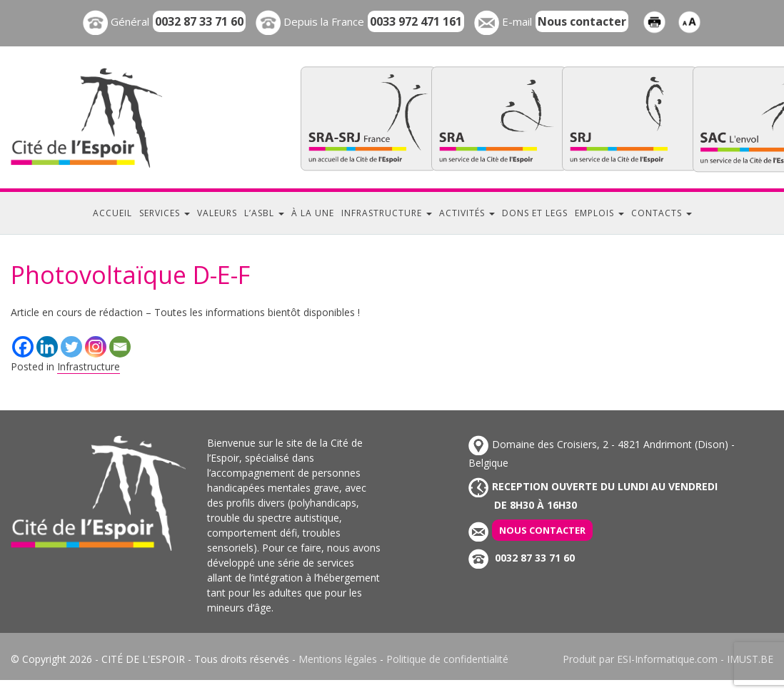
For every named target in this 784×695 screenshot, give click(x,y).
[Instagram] (96, 347)
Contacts (662, 213)
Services (165, 213)
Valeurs (217, 213)
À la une (313, 213)
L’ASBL (264, 213)
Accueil (112, 213)
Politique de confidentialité (447, 659)
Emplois (599, 213)
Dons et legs (535, 213)
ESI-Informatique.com (667, 659)
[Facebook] (23, 347)
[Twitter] (71, 347)
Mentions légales (338, 659)
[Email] (120, 347)
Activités (467, 213)
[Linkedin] (47, 347)
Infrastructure (387, 213)
